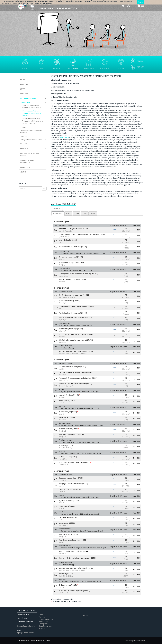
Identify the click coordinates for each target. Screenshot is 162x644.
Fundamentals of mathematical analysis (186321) (76, 306)
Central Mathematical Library (30, 154)
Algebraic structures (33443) (69, 395)
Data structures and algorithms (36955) (73, 434)
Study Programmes (28, 99)
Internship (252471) (66, 446)
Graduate (24, 127)
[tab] (58, 214)
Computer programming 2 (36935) (71, 329)
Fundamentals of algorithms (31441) (72, 263)
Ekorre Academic (139, 641)
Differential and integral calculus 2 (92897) (74, 229)
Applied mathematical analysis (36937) (72, 367)
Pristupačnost (129, 6)
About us (42, 617)
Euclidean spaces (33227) (68, 457)
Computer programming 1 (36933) (71, 257)
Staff (22, 89)
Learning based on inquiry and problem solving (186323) (78, 274)
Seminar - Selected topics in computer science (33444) (77, 558)
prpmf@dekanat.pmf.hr (25, 633)
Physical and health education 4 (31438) (73, 313)
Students (24, 144)
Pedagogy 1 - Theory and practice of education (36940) (78, 378)
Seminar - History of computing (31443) (73, 279)
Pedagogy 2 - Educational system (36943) (73, 484)
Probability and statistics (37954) (70, 489)
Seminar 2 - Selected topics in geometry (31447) (75, 317)
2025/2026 (57, 209)
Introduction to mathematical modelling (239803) (76, 334)
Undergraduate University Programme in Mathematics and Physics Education (33, 121)
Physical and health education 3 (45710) (73, 247)
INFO (139, 230)
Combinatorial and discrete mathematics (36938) (76, 372)
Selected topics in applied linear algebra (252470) (76, 340)
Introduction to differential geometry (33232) (74, 463)
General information (46, 619)
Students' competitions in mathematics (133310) (76, 351)
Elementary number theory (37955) (71, 478)
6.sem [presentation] (93, 214)
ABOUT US (24, 84)
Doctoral (24, 136)
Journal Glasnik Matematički (27, 161)
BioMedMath (25, 167)
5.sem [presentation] (85, 214)
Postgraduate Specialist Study (31, 140)
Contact (85, 615)
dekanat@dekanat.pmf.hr (26, 626)
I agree (141, 2)
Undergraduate (26, 102)
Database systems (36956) (68, 429)
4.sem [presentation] (76, 214)
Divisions (24, 94)
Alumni (23, 172)
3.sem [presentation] (68, 214)
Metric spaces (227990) (67, 417)
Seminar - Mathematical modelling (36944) (74, 551)
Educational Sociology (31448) (69, 301)
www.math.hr (64, 138)
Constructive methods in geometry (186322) (74, 295)
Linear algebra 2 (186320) (68, 240)
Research (24, 149)
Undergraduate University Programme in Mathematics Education (32, 113)
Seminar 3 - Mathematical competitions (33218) (75, 384)
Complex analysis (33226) (68, 412)
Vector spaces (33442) (67, 401)
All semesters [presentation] (58, 214)
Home (22, 80)
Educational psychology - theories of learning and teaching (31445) (82, 234)
